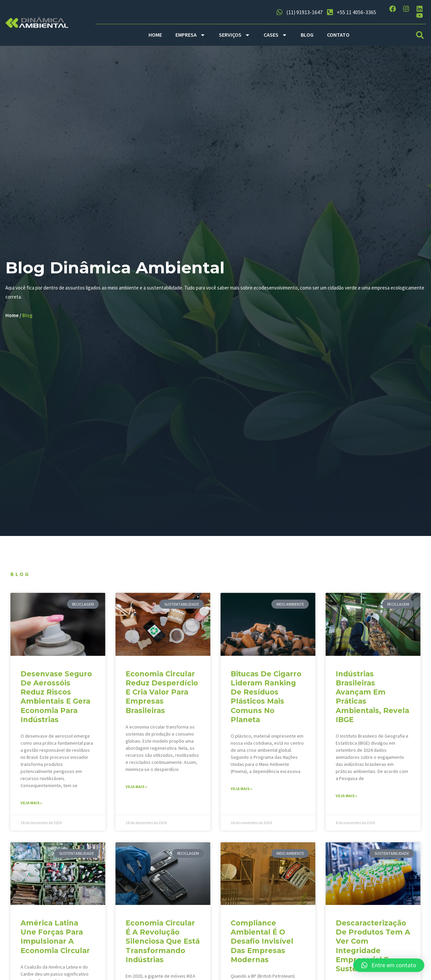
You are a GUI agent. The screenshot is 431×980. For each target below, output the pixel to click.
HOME (155, 35)
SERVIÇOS (235, 35)
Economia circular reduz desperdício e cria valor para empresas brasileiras (162, 694)
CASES (275, 35)
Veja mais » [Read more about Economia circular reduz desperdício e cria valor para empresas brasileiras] (137, 789)
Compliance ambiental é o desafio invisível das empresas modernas (262, 943)
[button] (420, 35)
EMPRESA (190, 35)
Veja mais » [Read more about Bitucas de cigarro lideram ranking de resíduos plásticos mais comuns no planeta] (241, 791)
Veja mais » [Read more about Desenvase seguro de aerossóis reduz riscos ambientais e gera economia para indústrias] (32, 805)
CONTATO (338, 35)
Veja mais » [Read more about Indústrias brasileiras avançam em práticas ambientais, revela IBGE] (346, 798)
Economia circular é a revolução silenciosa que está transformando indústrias (163, 943)
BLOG (307, 35)
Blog (29, 316)
